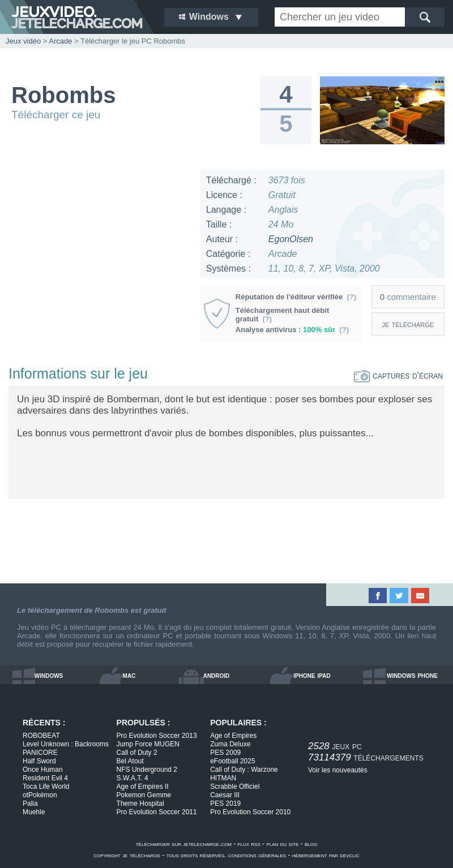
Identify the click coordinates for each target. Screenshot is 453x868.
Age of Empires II (143, 787)
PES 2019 (225, 803)
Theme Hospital (140, 803)
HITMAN (223, 778)
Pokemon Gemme (144, 795)
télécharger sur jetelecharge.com (184, 844)
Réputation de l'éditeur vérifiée (296, 297)
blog (311, 844)
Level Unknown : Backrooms (66, 744)
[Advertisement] (100, 240)
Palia (30, 803)
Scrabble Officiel (235, 787)
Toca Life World (46, 787)
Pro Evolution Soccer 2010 (250, 812)
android (217, 675)
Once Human (43, 770)
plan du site (282, 844)
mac (129, 675)
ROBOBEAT (41, 736)
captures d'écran (398, 375)
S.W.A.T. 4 (133, 778)
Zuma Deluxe (230, 744)
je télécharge (408, 324)
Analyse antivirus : (292, 330)
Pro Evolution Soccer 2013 (157, 736)
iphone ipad (312, 675)
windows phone (412, 675)
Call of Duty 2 (137, 753)
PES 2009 (225, 753)
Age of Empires (233, 736)
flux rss (249, 844)
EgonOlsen (291, 239)
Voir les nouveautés (338, 770)
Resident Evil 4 (45, 778)
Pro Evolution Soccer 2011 (157, 812)
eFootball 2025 (232, 761)
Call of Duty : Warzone (244, 770)
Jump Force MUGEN (148, 744)
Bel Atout (130, 761)
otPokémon (40, 795)
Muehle (34, 812)
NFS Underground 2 (147, 770)
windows (49, 675)
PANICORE (40, 753)
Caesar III (225, 795)
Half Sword (39, 761)
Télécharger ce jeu (56, 115)
